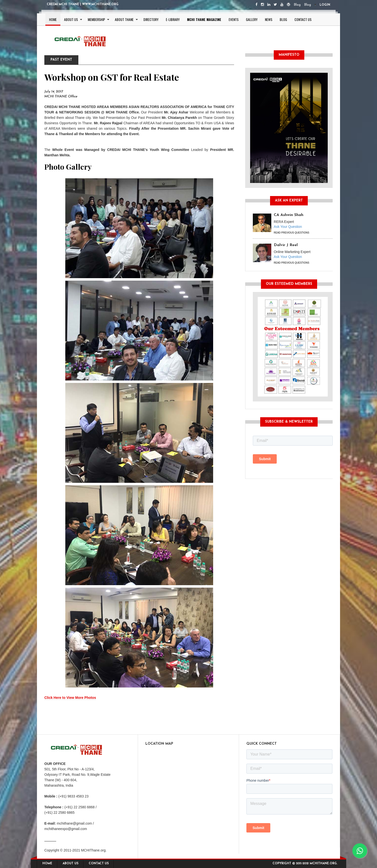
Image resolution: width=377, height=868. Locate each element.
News (269, 19)
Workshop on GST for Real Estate (112, 77)
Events (234, 19)
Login (325, 5)
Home (53, 19)
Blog (297, 5)
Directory (151, 19)
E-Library (173, 19)
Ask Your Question (288, 227)
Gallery (252, 19)
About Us (71, 19)
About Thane (124, 19)
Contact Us (303, 19)
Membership (96, 19)
